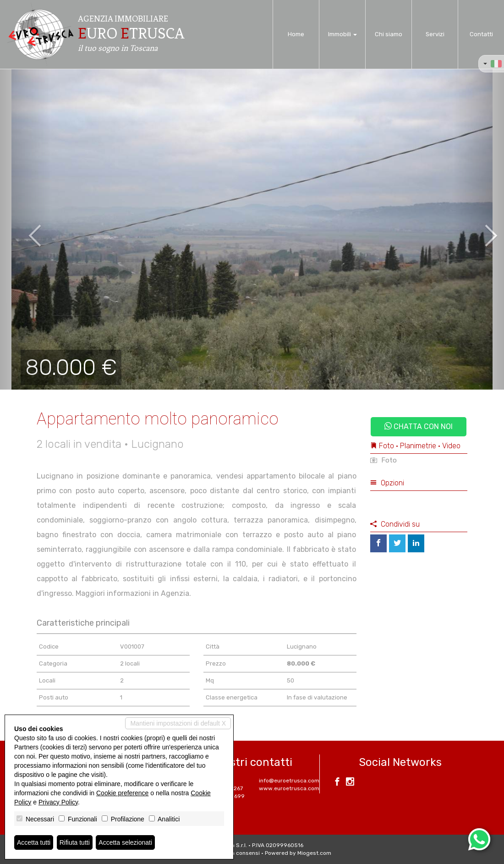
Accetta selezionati (125, 842)
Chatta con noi (419, 426)
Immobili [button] (342, 34)
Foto (383, 460)
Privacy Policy (58, 802)
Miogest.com (314, 853)
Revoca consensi (237, 853)
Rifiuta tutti (75, 842)
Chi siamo (389, 34)
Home (296, 34)
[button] (25, 229)
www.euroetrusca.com (289, 788)
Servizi (435, 34)
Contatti (481, 34)
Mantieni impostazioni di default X (178, 723)
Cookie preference (122, 793)
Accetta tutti (34, 842)
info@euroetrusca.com (289, 781)
